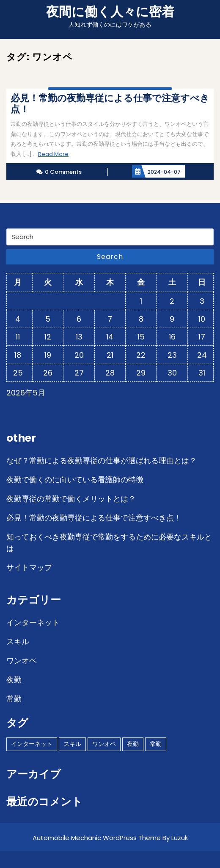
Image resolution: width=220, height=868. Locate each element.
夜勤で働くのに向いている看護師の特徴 (75, 480)
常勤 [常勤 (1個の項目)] (156, 744)
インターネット (33, 622)
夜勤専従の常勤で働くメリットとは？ (71, 499)
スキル (18, 641)
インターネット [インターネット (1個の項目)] (32, 744)
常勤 (14, 699)
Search (110, 257)
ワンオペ (22, 661)
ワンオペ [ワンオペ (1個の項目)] (104, 744)
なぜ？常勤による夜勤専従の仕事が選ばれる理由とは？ (102, 460)
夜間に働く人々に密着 (110, 12)
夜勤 (14, 680)
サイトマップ (29, 567)
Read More (53, 154)
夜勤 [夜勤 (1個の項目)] (133, 744)
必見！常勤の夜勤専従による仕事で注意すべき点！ (94, 518)
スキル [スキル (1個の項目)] (72, 744)
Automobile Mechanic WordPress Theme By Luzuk (110, 838)
